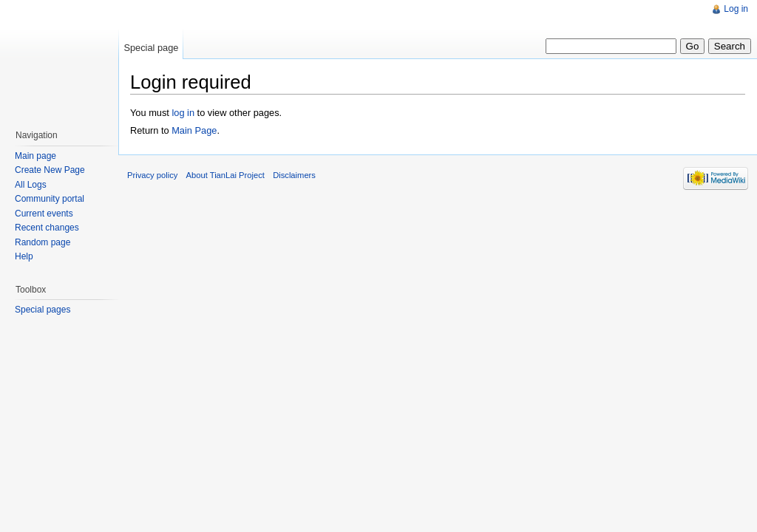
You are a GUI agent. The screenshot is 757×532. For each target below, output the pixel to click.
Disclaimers (294, 175)
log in (183, 113)
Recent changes (47, 228)
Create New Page (50, 170)
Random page (43, 242)
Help (24, 256)
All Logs (31, 185)
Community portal (50, 199)
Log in (736, 9)
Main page (35, 156)
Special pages (43, 310)
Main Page (194, 130)
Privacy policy (152, 175)
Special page (151, 48)
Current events (44, 214)
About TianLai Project (225, 175)
